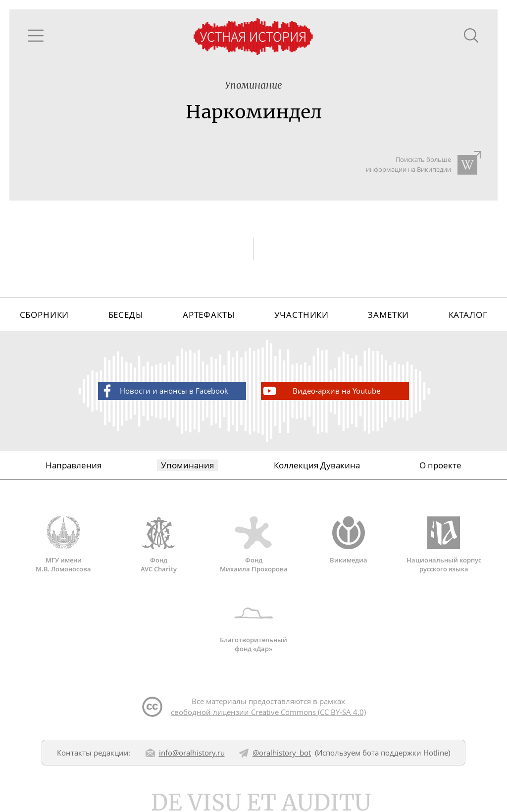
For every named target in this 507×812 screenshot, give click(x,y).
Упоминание (253, 85)
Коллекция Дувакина (317, 465)
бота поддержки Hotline (405, 753)
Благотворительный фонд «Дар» (253, 625)
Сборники (45, 315)
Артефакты (209, 315)
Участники (302, 315)
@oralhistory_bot (282, 753)
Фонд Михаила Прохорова (253, 545)
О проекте (440, 465)
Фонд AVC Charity (158, 545)
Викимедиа (349, 540)
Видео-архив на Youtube (321, 391)
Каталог (468, 315)
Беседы (126, 315)
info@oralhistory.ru (192, 753)
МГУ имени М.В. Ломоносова (63, 545)
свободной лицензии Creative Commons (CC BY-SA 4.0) (268, 712)
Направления (74, 465)
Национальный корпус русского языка (444, 545)
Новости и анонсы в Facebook (164, 391)
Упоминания (187, 465)
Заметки (388, 315)
